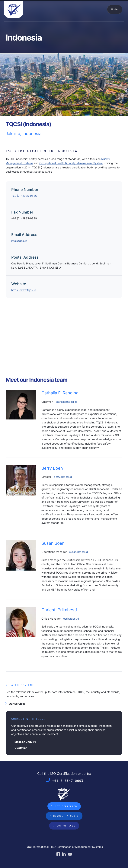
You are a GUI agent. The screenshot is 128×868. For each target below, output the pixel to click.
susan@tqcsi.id (79, 552)
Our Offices (66, 826)
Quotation (21, 748)
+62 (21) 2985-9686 (24, 196)
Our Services (17, 704)
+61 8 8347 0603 (68, 780)
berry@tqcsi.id (63, 477)
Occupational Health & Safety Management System (71, 163)
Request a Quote (66, 816)
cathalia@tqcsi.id (66, 402)
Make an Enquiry (25, 742)
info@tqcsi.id (19, 241)
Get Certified (66, 806)
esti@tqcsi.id (71, 619)
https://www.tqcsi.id (24, 290)
